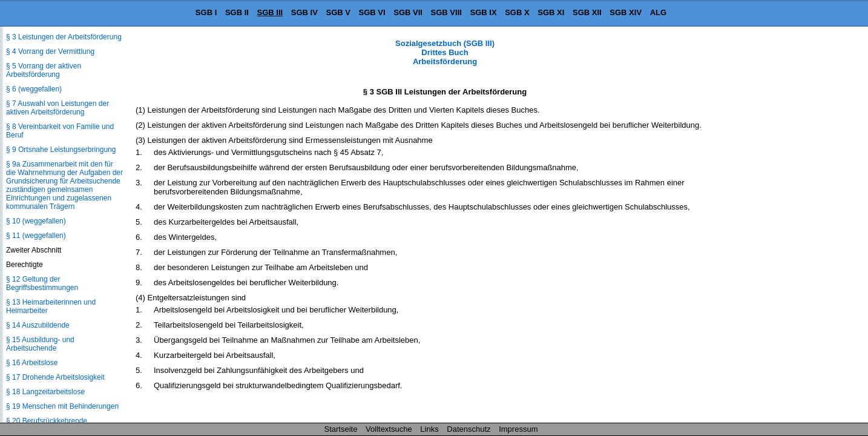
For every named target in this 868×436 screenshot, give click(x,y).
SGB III (270, 12)
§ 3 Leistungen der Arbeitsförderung (64, 37)
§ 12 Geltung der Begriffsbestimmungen (42, 283)
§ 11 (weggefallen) (36, 236)
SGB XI (551, 12)
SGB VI (372, 12)
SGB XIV (626, 12)
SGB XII (587, 12)
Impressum (518, 429)
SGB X (517, 12)
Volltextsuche (389, 429)
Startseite (341, 429)
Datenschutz (469, 429)
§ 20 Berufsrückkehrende (47, 421)
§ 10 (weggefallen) (36, 221)
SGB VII (408, 12)
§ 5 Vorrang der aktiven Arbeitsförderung (44, 70)
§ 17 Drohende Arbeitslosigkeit (55, 377)
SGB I (206, 12)
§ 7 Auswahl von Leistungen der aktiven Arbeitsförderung (58, 108)
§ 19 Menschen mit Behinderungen (62, 406)
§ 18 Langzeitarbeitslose (45, 392)
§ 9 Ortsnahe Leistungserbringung (61, 150)
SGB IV (304, 12)
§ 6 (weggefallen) (34, 89)
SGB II (237, 12)
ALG (658, 12)
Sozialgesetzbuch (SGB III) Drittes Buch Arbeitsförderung (445, 52)
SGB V (338, 12)
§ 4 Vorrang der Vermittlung (50, 51)
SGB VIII (446, 12)
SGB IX (484, 12)
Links (429, 429)
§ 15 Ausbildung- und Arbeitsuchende (40, 344)
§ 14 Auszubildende (38, 325)
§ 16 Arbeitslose (32, 363)
